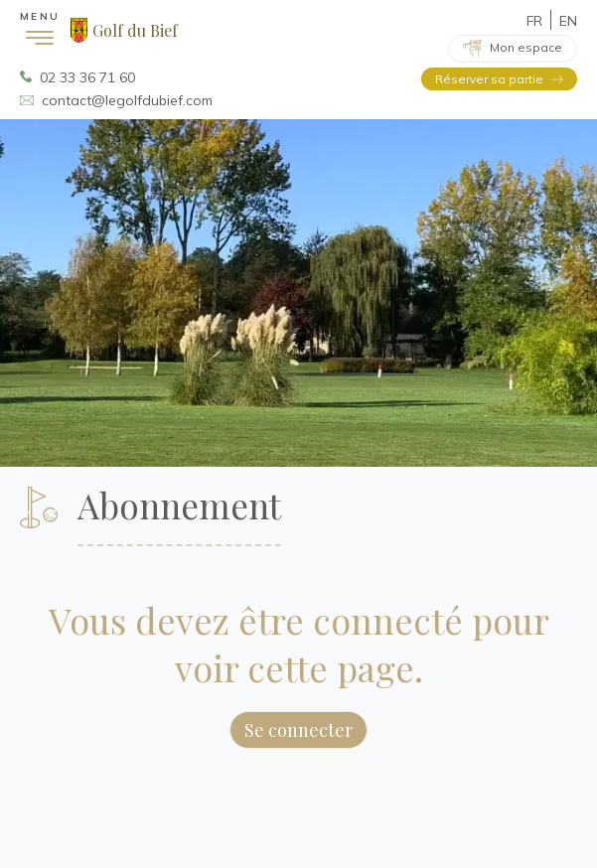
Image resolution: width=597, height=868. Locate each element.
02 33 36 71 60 (87, 77)
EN (568, 21)
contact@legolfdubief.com (127, 100)
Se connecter (298, 730)
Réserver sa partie (489, 79)
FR (534, 21)
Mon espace (526, 47)
